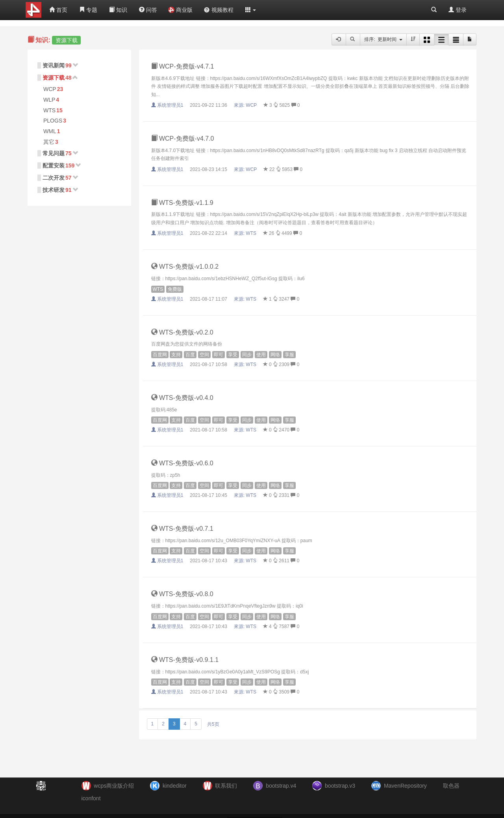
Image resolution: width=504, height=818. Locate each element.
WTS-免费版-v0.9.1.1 (185, 660)
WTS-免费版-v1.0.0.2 (185, 267)
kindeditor (175, 786)
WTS (49, 110)
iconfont (91, 798)
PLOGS (53, 121)
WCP (50, 89)
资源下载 (54, 78)
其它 (49, 142)
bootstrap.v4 (281, 786)
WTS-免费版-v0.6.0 (182, 463)
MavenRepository (405, 786)
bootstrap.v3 (340, 786)
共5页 (213, 724)
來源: (246, 105)
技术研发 (54, 190)
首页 (58, 10)
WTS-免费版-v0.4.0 (182, 398)
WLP (49, 100)
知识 (118, 10)
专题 (88, 10)
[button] (251, 10)
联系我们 (226, 786)
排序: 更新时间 (383, 39)
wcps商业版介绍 (114, 786)
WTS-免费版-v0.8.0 (182, 594)
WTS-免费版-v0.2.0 (182, 332)
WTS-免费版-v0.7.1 (182, 529)
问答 (148, 10)
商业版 (180, 10)
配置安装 (54, 165)
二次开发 (54, 178)
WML (50, 131)
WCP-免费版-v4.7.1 (183, 66)
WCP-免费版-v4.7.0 (183, 139)
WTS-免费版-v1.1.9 (182, 203)
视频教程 (219, 10)
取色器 (451, 786)
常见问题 (54, 153)
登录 (458, 10)
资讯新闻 (54, 65)
